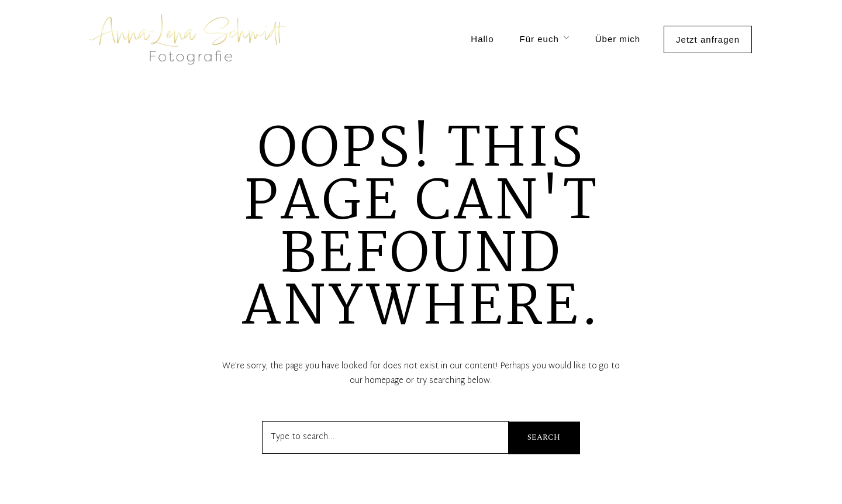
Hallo (482, 39)
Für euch (539, 39)
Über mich (618, 39)
